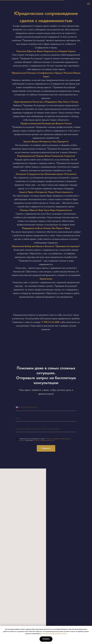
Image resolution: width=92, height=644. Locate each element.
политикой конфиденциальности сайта (54, 634)
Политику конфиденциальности (44, 440)
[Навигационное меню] (88, 4)
